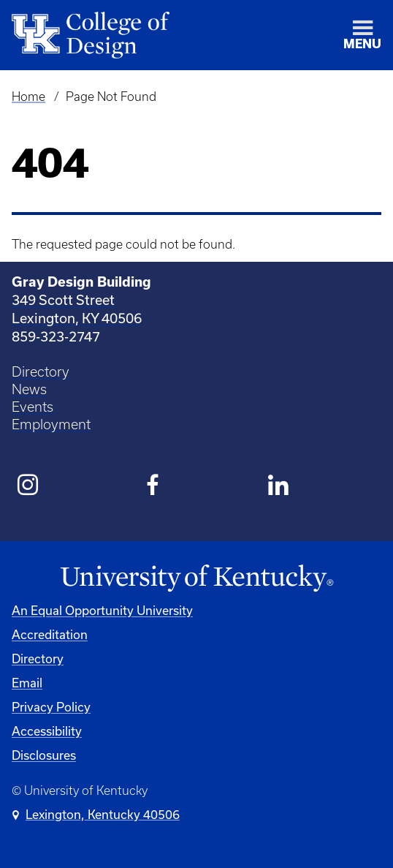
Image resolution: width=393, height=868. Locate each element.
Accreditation (50, 634)
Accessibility (47, 731)
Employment (51, 424)
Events (33, 407)
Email (27, 683)
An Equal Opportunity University (102, 610)
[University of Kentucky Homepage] (196, 578)
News (29, 389)
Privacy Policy (51, 707)
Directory (41, 372)
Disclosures (44, 755)
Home (28, 97)
